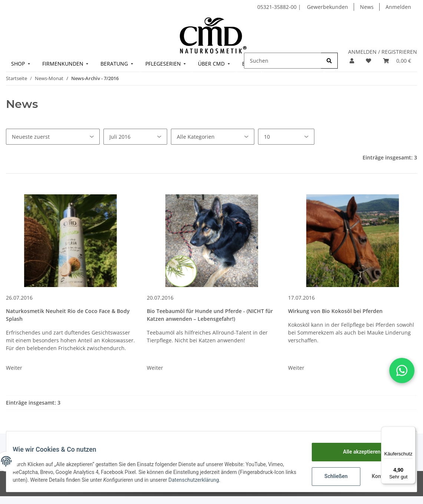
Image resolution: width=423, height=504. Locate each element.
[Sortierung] (53, 137)
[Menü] (411, 431)
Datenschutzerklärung (211, 480)
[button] (352, 61)
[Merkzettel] (369, 61)
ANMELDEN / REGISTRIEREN (383, 52)
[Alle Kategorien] (213, 137)
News (367, 7)
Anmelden (398, 7)
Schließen (331, 476)
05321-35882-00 (278, 7)
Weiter (14, 368)
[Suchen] (283, 61)
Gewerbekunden (328, 7)
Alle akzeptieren (356, 452)
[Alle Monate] (135, 137)
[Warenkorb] (397, 61)
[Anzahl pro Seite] (286, 137)
